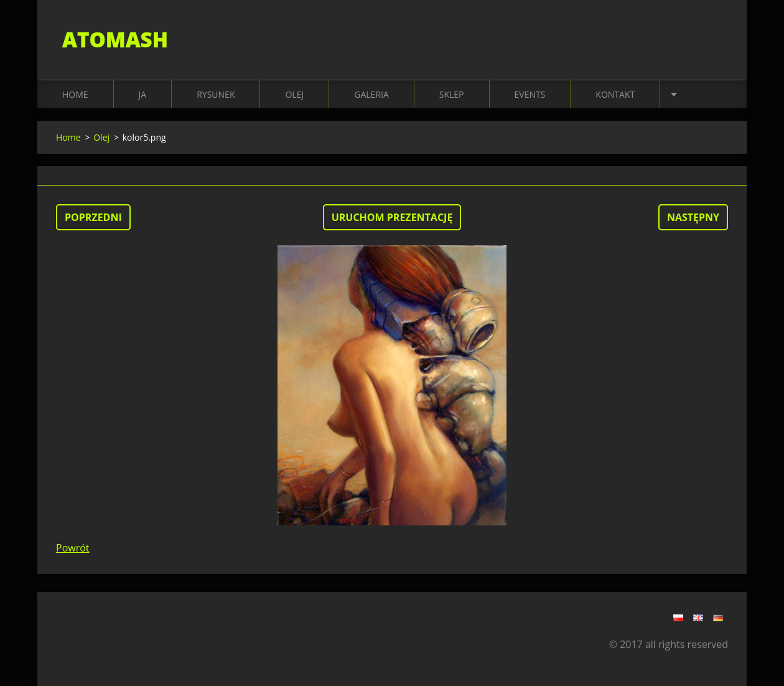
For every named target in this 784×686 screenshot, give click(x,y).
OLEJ (294, 94)
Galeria (371, 94)
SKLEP (452, 94)
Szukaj (714, 36)
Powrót (73, 548)
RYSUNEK (216, 94)
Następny (693, 217)
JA (143, 94)
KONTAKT (615, 94)
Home (75, 94)
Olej (101, 137)
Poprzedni (93, 217)
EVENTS (530, 94)
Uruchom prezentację (392, 217)
